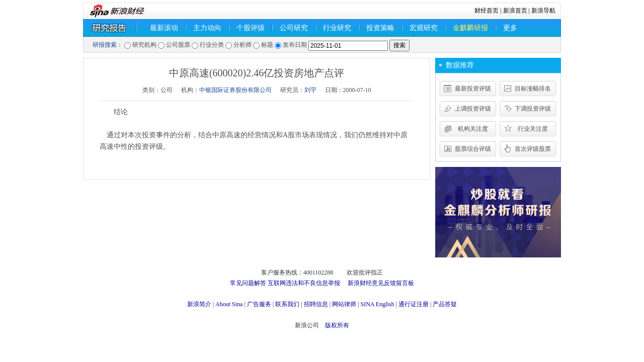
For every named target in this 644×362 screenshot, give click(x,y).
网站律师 (344, 304)
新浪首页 (515, 11)
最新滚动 (164, 28)
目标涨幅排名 (533, 88)
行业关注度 (533, 129)
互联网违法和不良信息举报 (304, 283)
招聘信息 (316, 304)
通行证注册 (414, 304)
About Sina (229, 304)
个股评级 (251, 28)
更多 (510, 28)
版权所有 (337, 325)
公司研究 (294, 28)
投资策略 (380, 28)
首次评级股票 (533, 149)
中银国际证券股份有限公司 (235, 90)
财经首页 (487, 11)
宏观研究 (424, 28)
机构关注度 (473, 129)
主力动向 (207, 28)
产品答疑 (445, 304)
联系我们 (287, 304)
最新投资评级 (473, 88)
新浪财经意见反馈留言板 (381, 283)
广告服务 (259, 304)
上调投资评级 (473, 109)
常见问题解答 (248, 283)
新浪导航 (543, 11)
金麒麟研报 (470, 28)
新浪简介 (199, 304)
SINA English (377, 304)
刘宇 (310, 90)
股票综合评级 (473, 149)
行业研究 (337, 28)
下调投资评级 (533, 109)
